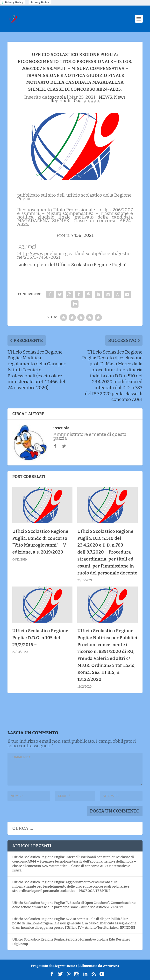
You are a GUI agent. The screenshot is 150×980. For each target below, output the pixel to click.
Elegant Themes (65, 966)
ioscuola (57, 97)
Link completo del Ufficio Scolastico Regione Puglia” (72, 265)
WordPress (111, 966)
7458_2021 (82, 235)
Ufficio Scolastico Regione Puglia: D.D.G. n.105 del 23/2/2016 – (40, 638)
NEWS (105, 97)
